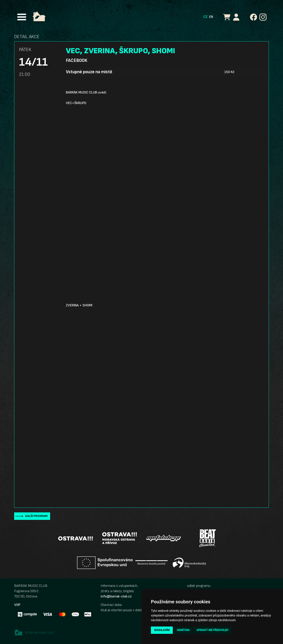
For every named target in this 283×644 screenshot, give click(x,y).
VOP (17, 605)
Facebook (77, 60)
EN (211, 17)
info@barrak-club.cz (116, 596)
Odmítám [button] (183, 630)
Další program (36, 516)
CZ (205, 17)
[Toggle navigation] (22, 17)
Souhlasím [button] (162, 630)
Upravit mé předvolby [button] (213, 630)
